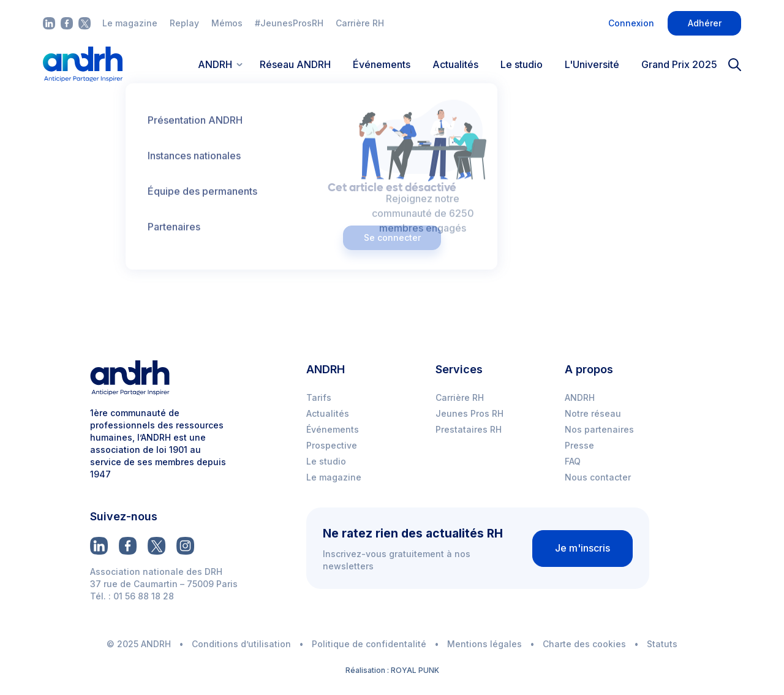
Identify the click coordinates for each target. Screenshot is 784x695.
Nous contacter (598, 477)
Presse (579, 445)
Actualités (455, 64)
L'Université (592, 64)
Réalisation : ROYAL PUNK (392, 670)
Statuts (662, 644)
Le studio (522, 64)
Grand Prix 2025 (679, 64)
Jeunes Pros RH (469, 413)
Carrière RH (360, 23)
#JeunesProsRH (289, 23)
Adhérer (705, 23)
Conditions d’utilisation (241, 644)
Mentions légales (484, 644)
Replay (184, 23)
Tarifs (319, 397)
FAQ (573, 461)
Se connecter (392, 237)
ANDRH (580, 397)
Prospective (332, 445)
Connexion (631, 23)
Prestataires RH (469, 429)
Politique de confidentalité (369, 644)
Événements (382, 64)
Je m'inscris (582, 548)
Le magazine (130, 23)
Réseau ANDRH (295, 64)
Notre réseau (593, 413)
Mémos (227, 23)
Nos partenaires (599, 429)
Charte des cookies (584, 644)
